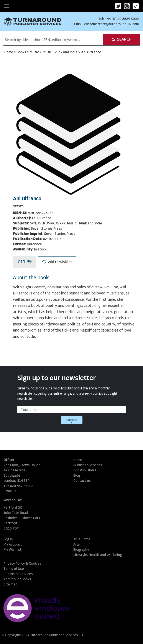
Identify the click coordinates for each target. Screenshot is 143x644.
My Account (13, 545)
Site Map (10, 585)
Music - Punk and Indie (60, 52)
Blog (77, 476)
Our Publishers (85, 471)
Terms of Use (14, 569)
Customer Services (18, 574)
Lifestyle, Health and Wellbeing (98, 555)
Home (9, 52)
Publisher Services (88, 465)
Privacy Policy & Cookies (22, 564)
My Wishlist (12, 550)
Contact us (82, 481)
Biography (81, 550)
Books (22, 52)
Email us (10, 491)
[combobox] (53, 40)
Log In (8, 539)
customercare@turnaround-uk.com (111, 24)
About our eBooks (17, 579)
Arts (77, 545)
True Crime (82, 539)
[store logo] (33, 22)
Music (35, 52)
